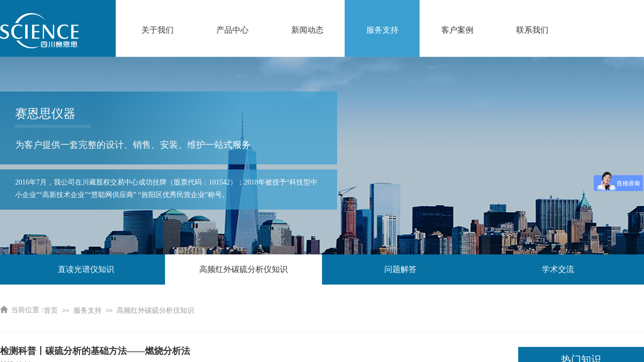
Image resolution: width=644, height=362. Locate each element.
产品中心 (232, 30)
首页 (51, 310)
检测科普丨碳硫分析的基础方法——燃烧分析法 (95, 351)
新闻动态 (307, 30)
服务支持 (382, 30)
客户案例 (457, 30)
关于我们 (157, 30)
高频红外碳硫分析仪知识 (155, 310)
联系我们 (532, 30)
